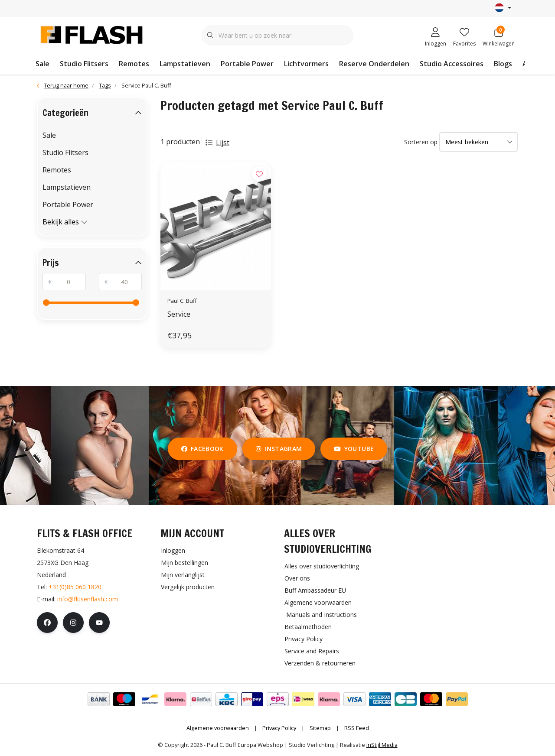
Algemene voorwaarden (218, 728)
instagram (279, 449)
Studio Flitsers (84, 64)
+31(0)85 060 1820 (75, 587)
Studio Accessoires (452, 64)
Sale (42, 64)
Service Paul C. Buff (146, 85)
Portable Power (247, 64)
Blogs (503, 64)
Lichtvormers (306, 64)
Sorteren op (421, 142)
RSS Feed (357, 728)
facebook (202, 449)
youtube (354, 449)
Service (179, 314)
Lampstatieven (185, 64)
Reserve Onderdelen (374, 64)
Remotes (134, 64)
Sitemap (320, 728)
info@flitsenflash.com (88, 599)
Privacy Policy (279, 728)
